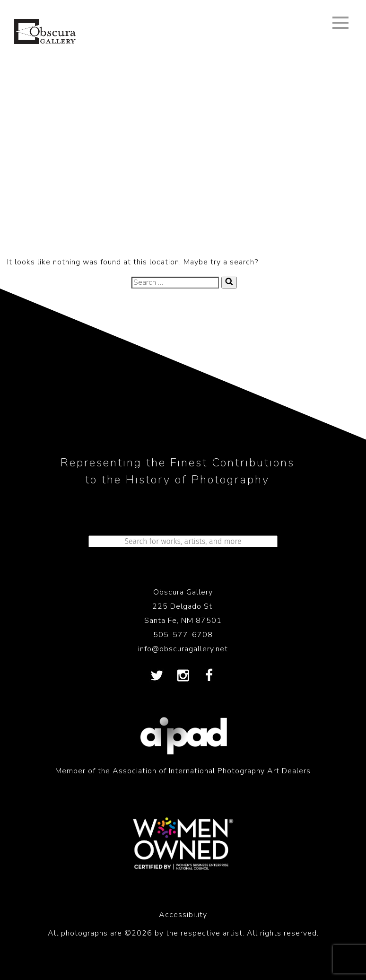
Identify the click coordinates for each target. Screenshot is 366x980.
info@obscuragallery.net (183, 649)
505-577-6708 (183, 635)
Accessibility (183, 915)
